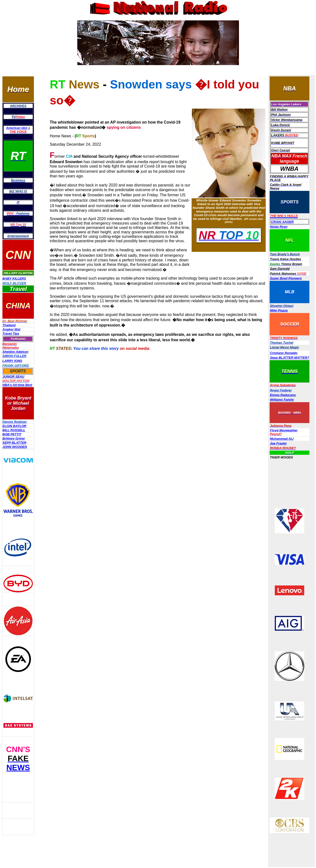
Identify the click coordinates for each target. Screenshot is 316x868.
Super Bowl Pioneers (286, 278)
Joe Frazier (278, 443)
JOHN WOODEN (15, 447)
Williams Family (282, 400)
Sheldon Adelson (15, 352)
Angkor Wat (11, 329)
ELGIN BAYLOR (14, 426)
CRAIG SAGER (282, 222)
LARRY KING (12, 361)
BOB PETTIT (12, 434)
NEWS (18, 768)
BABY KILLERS (14, 278)
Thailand (9, 325)
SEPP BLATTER (14, 443)
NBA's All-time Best (17, 385)
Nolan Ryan (279, 227)
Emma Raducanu (283, 395)
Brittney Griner (14, 438)
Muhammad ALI (282, 439)
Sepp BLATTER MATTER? (290, 358)
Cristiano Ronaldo (284, 353)
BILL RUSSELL (14, 430)
